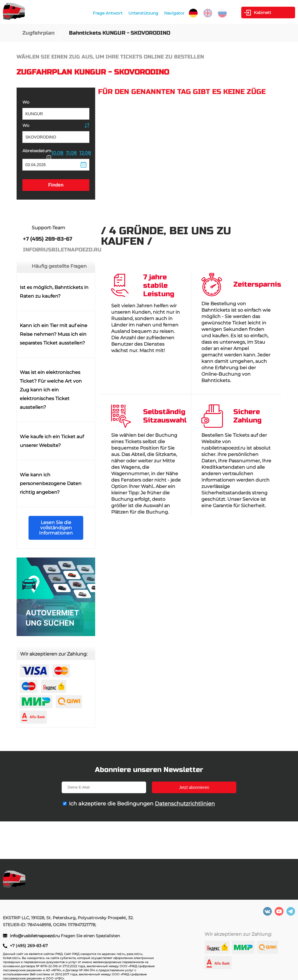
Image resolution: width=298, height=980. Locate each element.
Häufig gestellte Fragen (59, 266)
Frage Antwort (108, 13)
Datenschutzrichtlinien (185, 804)
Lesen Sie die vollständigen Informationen (56, 528)
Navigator (174, 13)
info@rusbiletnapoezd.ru (35, 936)
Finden (56, 185)
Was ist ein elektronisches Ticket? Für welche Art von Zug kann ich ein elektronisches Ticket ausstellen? (51, 390)
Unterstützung (143, 13)
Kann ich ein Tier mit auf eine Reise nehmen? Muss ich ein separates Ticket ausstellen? (54, 334)
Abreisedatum (37, 153)
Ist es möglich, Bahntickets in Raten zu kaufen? (54, 292)
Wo (26, 102)
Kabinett (262, 13)
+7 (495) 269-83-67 (29, 946)
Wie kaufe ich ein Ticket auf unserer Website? (52, 441)
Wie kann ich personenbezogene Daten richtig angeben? (51, 483)
